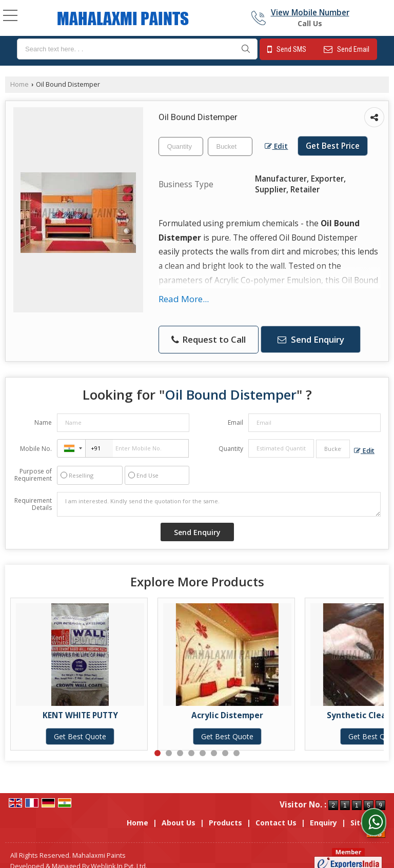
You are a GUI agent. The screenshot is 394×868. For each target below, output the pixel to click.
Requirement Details (33, 504)
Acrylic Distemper (227, 715)
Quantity (231, 449)
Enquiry (323, 812)
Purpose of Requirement (33, 475)
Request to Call (209, 339)
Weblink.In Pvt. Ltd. (119, 855)
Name (43, 422)
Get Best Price (333, 146)
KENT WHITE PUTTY (80, 715)
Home (19, 84)
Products (225, 812)
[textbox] (137, 49)
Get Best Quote (80, 736)
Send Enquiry (311, 339)
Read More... (184, 299)
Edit (276, 146)
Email (235, 422)
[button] (310, 13)
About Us (179, 812)
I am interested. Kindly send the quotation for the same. (219, 504)
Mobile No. (36, 449)
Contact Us (276, 812)
